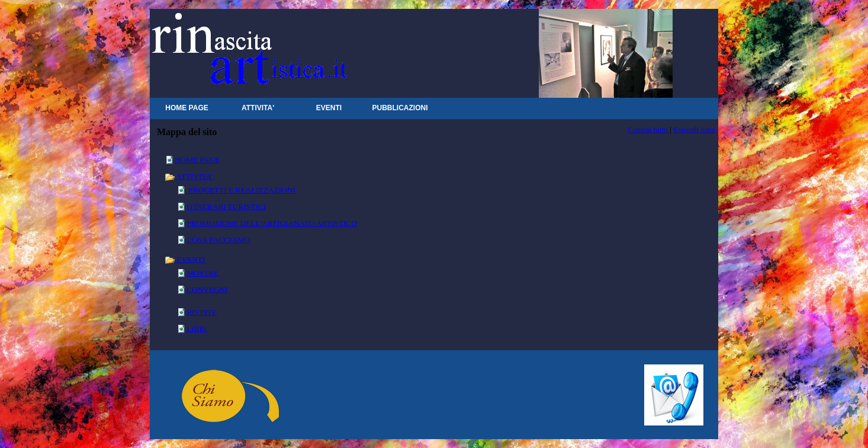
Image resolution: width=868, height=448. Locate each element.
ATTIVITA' (189, 176)
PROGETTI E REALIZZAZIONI (241, 190)
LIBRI (197, 329)
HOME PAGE (197, 160)
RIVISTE (202, 312)
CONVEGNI (207, 289)
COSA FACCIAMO (218, 240)
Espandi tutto (694, 129)
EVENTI (185, 259)
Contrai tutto (648, 129)
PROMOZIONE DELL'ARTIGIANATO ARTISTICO (272, 223)
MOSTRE (202, 273)
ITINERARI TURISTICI (226, 207)
